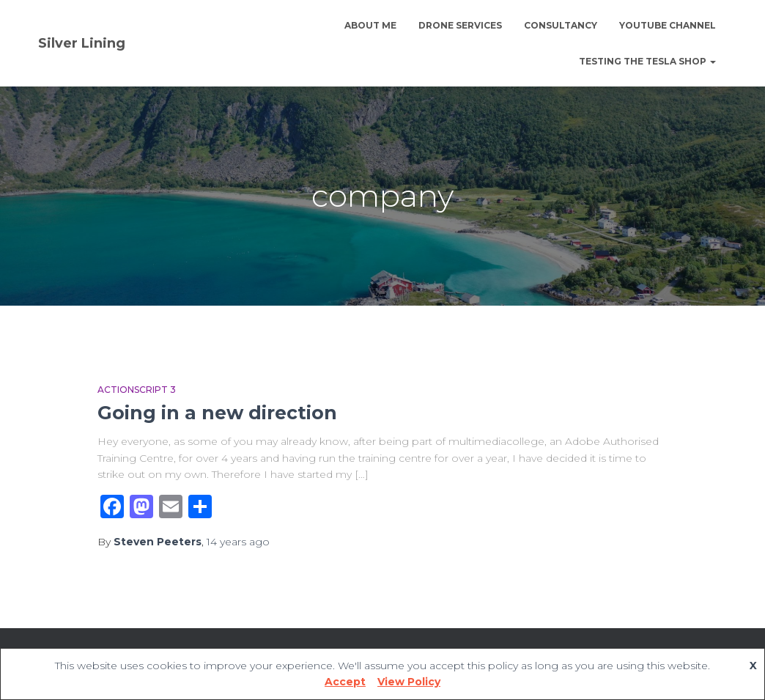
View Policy (409, 682)
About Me (370, 25)
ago (238, 542)
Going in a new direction (217, 413)
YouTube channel (668, 25)
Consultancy (561, 25)
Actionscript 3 (137, 390)
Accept (345, 682)
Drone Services (460, 25)
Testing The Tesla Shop (647, 61)
